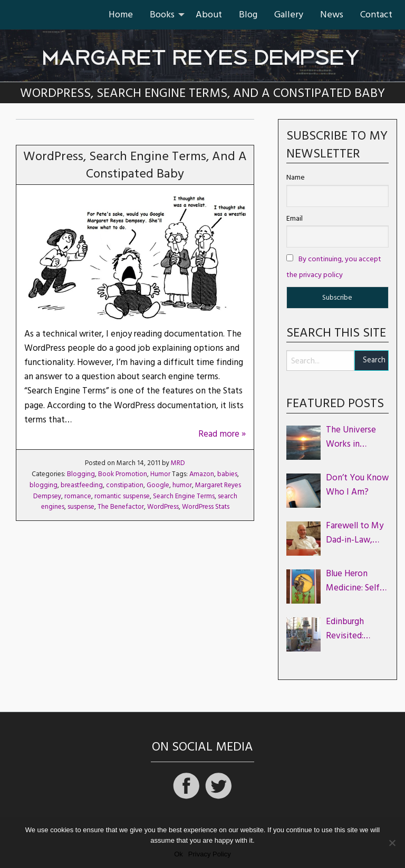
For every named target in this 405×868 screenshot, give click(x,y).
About (209, 14)
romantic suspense (122, 496)
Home (121, 14)
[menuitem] (121, 15)
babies (227, 474)
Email (295, 219)
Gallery (289, 14)
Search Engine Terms (184, 496)
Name (296, 177)
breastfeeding (82, 485)
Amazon (202, 474)
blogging (44, 485)
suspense (81, 507)
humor (182, 485)
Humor (160, 474)
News (332, 14)
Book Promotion (123, 474)
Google (158, 485)
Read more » (222, 434)
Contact (376, 14)
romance (78, 496)
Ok (179, 854)
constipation (125, 485)
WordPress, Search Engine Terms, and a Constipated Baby (135, 165)
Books (162, 14)
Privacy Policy (210, 854)
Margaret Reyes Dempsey (202, 52)
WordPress (163, 507)
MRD (178, 463)
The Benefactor (121, 507)
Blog (248, 14)
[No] (392, 843)
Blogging (81, 474)
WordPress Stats (206, 507)
